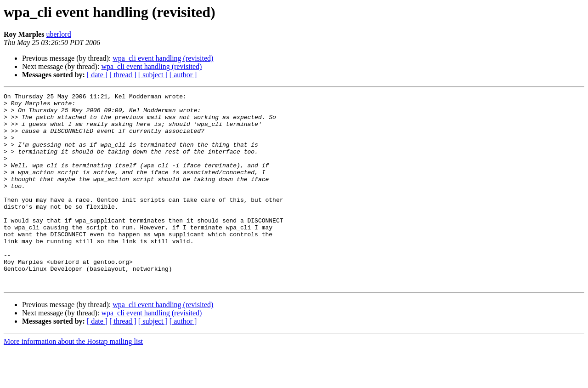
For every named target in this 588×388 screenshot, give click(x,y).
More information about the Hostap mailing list (73, 380)
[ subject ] (153, 75)
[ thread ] (123, 75)
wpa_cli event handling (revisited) (163, 58)
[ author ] (183, 75)
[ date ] (97, 75)
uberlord (58, 34)
